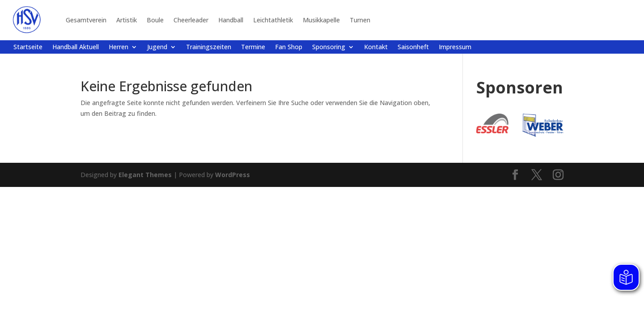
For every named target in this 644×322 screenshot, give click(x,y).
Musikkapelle (321, 20)
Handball (231, 20)
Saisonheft (413, 47)
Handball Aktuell (76, 47)
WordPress (233, 175)
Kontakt (376, 47)
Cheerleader (191, 20)
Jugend (157, 47)
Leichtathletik (273, 20)
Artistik (127, 20)
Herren (119, 47)
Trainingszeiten (209, 47)
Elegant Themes (145, 175)
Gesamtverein (86, 20)
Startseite (28, 47)
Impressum (455, 47)
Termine (253, 47)
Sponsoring (329, 47)
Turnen (360, 20)
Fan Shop (289, 47)
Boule (155, 20)
